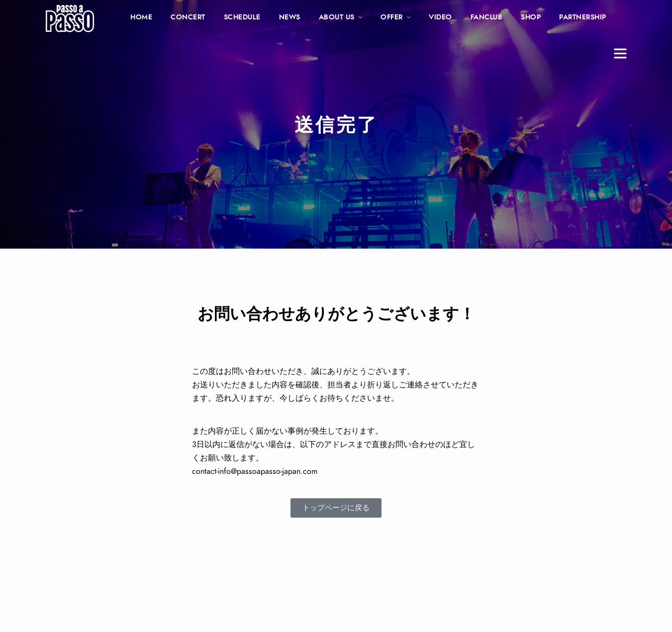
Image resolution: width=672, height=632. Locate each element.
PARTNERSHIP (583, 17)
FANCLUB (487, 17)
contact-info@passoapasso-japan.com (255, 471)
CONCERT (188, 17)
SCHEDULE (242, 17)
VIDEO (440, 17)
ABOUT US (337, 17)
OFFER (392, 17)
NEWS (290, 17)
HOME (141, 17)
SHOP (531, 17)
